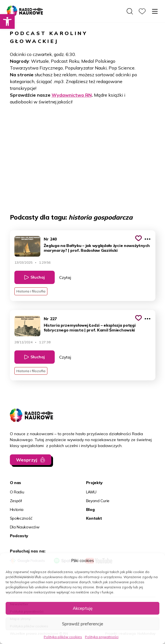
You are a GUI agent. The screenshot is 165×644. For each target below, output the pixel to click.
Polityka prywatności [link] (102, 637)
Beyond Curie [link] (98, 501)
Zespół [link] (16, 501)
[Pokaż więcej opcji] (148, 239)
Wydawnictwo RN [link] (72, 95)
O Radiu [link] (17, 492)
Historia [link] (17, 509)
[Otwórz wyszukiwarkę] (130, 11)
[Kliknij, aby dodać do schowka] (138, 238)
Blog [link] (90, 509)
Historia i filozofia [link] (31, 291)
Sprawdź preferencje (83, 624)
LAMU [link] (91, 492)
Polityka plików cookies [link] (63, 637)
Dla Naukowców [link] (25, 527)
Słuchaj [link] (38, 277)
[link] (7, 21)
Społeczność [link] (21, 518)
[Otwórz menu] (155, 11)
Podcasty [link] (19, 536)
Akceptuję (83, 608)
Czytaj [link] (65, 277)
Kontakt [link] (94, 518)
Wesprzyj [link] (27, 460)
